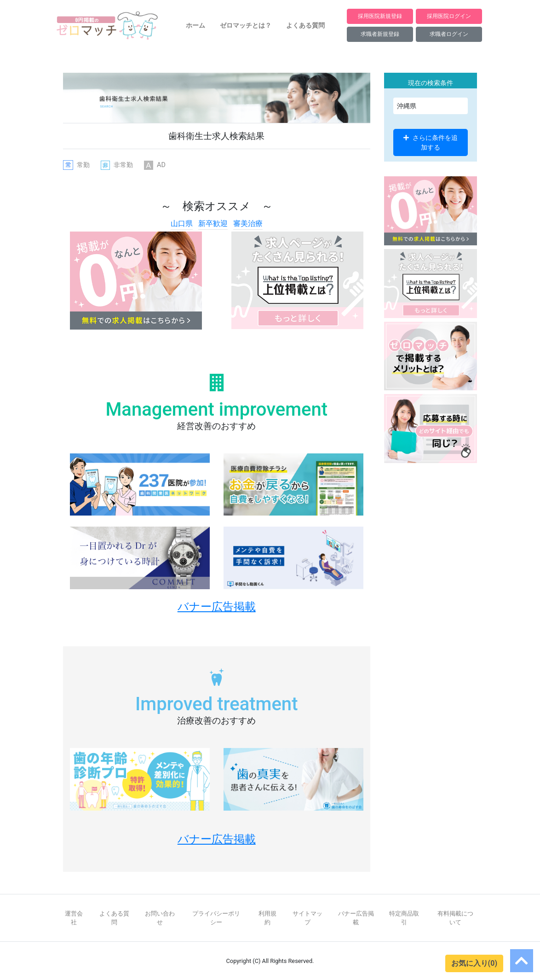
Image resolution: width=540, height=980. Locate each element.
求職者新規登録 (380, 34)
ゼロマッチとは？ (246, 25)
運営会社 (74, 918)
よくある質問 (305, 25)
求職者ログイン (449, 34)
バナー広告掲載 (356, 918)
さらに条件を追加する (431, 142)
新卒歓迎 (213, 223)
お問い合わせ (160, 918)
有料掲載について (455, 918)
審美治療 (248, 223)
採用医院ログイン (449, 16)
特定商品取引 (404, 918)
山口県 (182, 223)
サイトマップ (307, 918)
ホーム (195, 25)
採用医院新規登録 (380, 16)
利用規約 (267, 918)
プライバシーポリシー (216, 918)
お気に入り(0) (474, 963)
